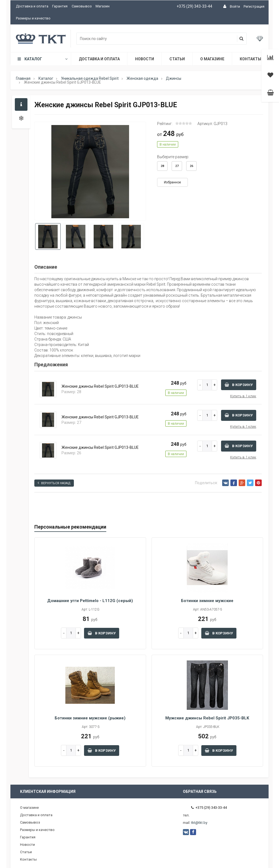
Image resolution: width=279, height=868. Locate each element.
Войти (235, 6)
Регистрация (254, 6)
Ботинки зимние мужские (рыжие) (90, 718)
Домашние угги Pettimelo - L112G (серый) (90, 601)
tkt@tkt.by (199, 823)
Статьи (177, 59)
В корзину (239, 385)
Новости (145, 59)
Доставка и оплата (32, 6)
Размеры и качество (33, 18)
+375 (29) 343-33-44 (194, 6)
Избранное (172, 182)
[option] (90, 171)
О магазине (212, 59)
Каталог (42, 59)
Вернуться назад (54, 483)
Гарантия (60, 6)
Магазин (103, 6)
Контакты (250, 59)
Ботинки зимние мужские (207, 601)
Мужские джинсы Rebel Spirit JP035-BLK (207, 718)
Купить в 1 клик (243, 396)
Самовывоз (82, 6)
